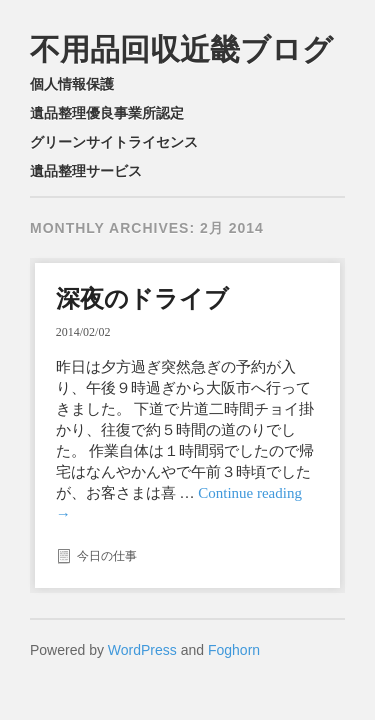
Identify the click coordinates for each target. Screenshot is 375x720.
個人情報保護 (72, 84)
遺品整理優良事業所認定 (107, 113)
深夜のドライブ (142, 298)
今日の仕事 (107, 556)
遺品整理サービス (86, 171)
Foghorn (234, 650)
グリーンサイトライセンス (114, 142)
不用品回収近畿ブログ (181, 49)
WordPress (142, 650)
